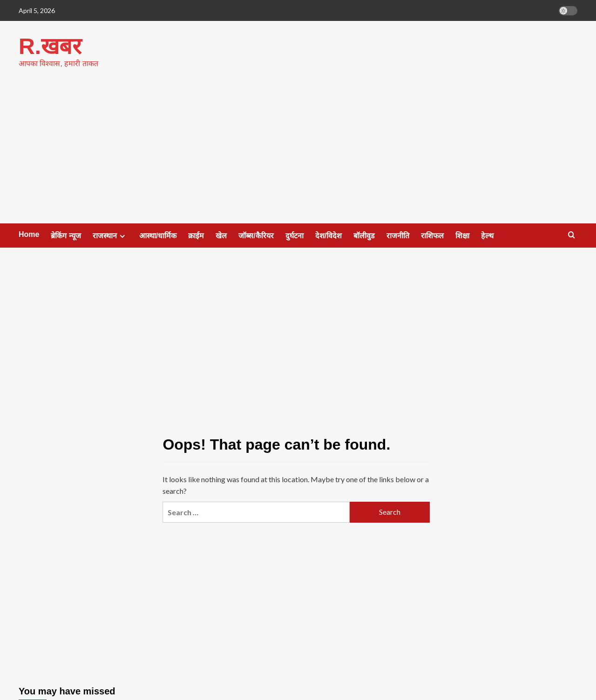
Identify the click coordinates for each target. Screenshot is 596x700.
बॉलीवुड (364, 235)
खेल (221, 235)
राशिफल (432, 235)
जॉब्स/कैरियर (256, 235)
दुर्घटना (295, 235)
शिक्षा (462, 235)
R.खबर (50, 46)
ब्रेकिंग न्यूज (66, 235)
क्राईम (196, 235)
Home (29, 234)
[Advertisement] (298, 153)
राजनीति (398, 235)
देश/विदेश (328, 235)
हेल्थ (487, 235)
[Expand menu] (122, 236)
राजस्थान (110, 236)
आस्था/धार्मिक (158, 235)
